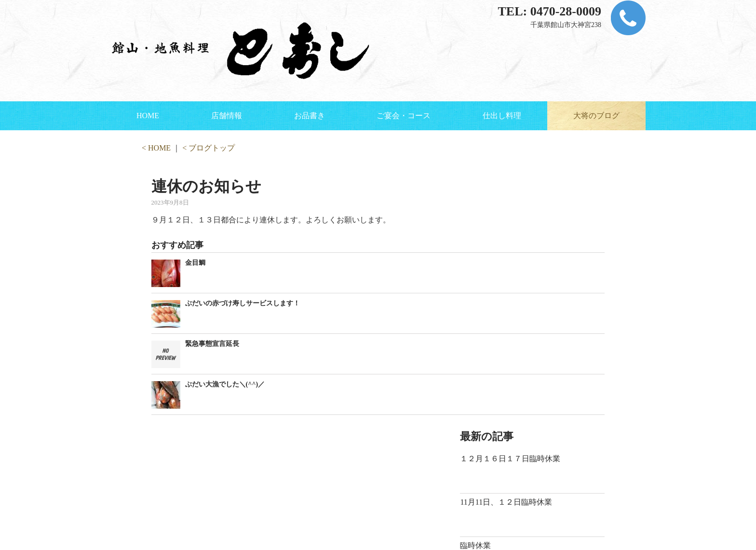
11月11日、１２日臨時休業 (506, 502)
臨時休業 (475, 545)
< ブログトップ (209, 148)
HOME (148, 116)
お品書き (310, 116)
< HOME (156, 148)
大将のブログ (596, 116)
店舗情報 (227, 116)
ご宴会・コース (404, 116)
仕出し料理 (502, 116)
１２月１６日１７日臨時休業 (510, 459)
